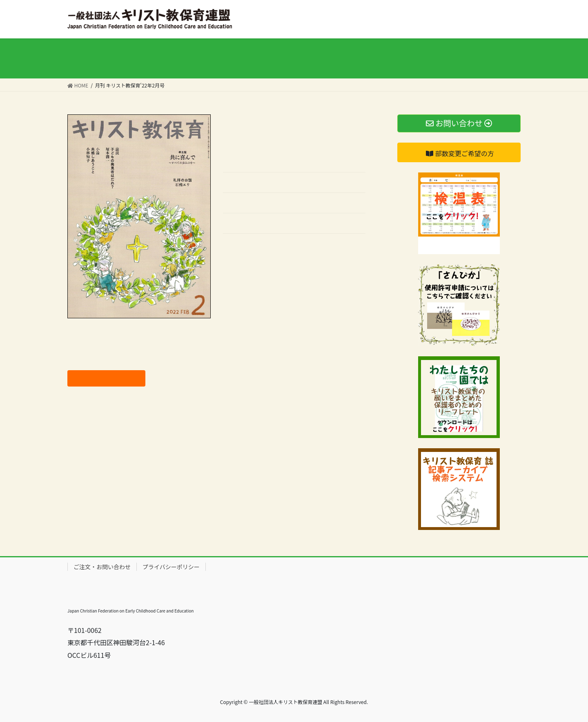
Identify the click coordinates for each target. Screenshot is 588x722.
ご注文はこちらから (106, 378)
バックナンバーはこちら (259, 246)
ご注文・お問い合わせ (102, 567)
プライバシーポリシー (171, 567)
